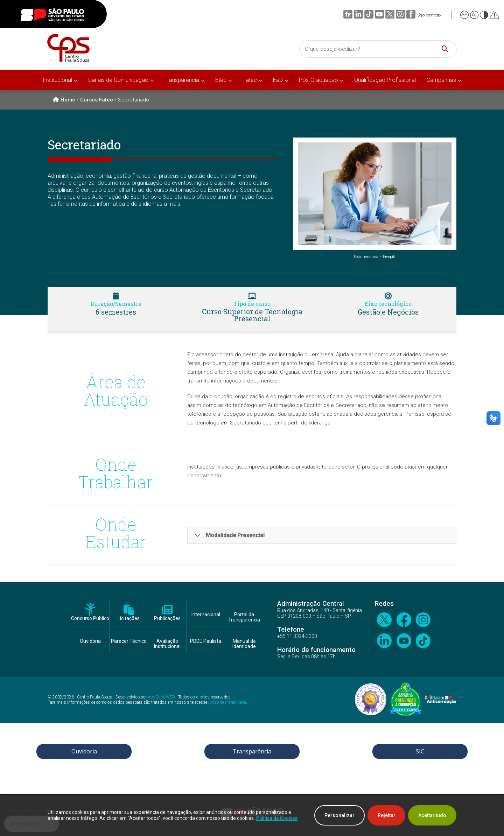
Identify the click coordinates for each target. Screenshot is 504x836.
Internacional (206, 615)
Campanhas (441, 80)
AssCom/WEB (161, 697)
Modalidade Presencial (230, 535)
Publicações (167, 619)
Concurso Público (90, 619)
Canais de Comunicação (118, 80)
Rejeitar (386, 815)
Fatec (250, 80)
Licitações (129, 619)
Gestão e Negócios (388, 312)
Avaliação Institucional (167, 644)
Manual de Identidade (244, 644)
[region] (252, 815)
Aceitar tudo (432, 815)
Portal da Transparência (244, 617)
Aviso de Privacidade (227, 702)
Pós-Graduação (318, 80)
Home (64, 100)
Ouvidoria (90, 641)
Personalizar (339, 815)
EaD (278, 80)
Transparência (182, 80)
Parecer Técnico (129, 641)
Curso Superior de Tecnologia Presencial (252, 315)
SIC (420, 751)
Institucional (57, 80)
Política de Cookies (277, 818)
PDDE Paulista (206, 641)
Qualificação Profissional (385, 80)
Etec (221, 80)
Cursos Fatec (97, 100)
